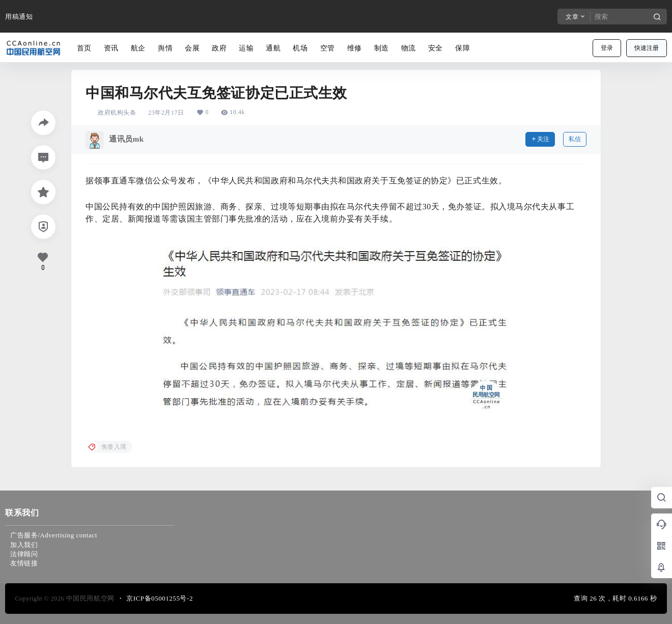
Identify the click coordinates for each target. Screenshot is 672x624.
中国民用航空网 (89, 598)
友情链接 (24, 563)
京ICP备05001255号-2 (160, 598)
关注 (540, 139)
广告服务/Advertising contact (54, 535)
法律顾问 (24, 554)
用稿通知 (19, 17)
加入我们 (24, 545)
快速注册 (647, 48)
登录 (607, 48)
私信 (575, 139)
